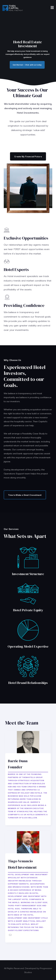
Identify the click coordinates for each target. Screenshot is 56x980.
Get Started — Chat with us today (27, 65)
